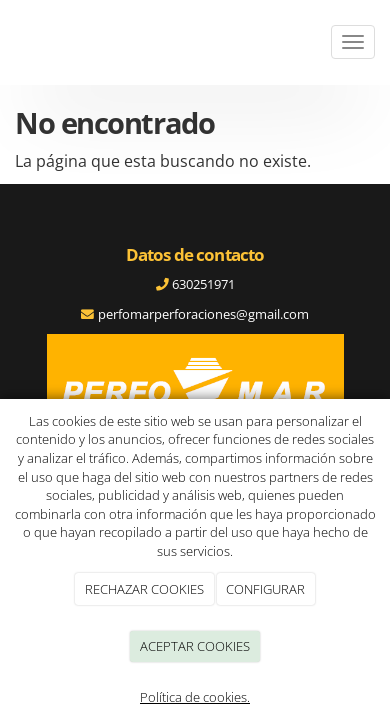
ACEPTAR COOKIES (195, 646)
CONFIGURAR (265, 589)
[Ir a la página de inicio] (10, 42)
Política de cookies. (195, 697)
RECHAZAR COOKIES (144, 589)
